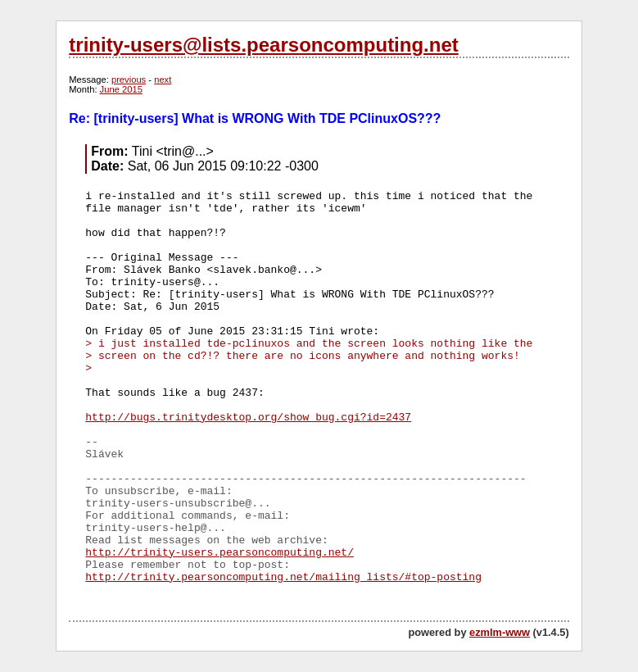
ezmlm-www (500, 632)
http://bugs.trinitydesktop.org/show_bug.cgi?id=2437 (248, 418)
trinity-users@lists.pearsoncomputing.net (263, 45)
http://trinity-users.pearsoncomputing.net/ (219, 553)
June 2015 (121, 89)
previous (129, 79)
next (163, 79)
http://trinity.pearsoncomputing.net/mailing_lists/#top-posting (283, 577)
